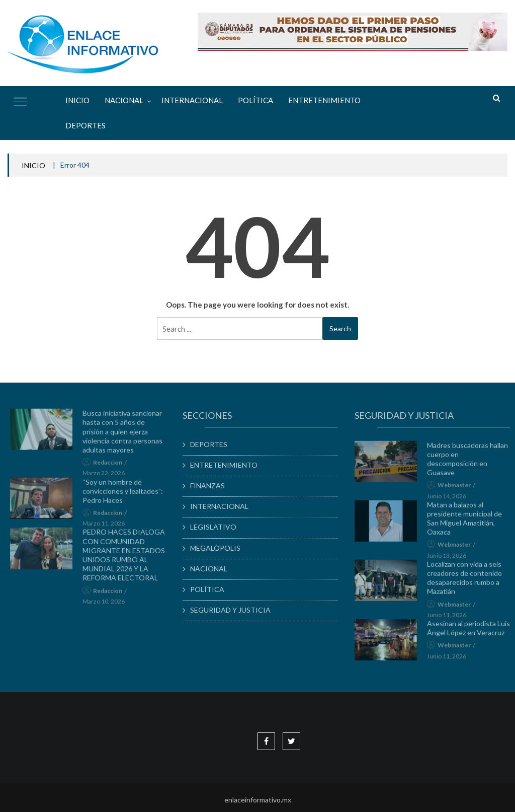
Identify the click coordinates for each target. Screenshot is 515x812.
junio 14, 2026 (450, 499)
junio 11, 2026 (450, 617)
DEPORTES (85, 125)
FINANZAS (211, 486)
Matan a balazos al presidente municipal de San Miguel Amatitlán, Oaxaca (468, 521)
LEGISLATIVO (217, 527)
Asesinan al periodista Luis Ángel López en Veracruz (472, 631)
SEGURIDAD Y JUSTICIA (234, 610)
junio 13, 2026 (450, 558)
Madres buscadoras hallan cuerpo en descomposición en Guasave (471, 462)
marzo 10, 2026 (107, 604)
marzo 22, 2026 (107, 476)
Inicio (77, 100)
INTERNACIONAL (192, 100)
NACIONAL (124, 100)
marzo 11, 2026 (107, 526)
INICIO (33, 165)
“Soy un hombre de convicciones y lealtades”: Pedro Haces (126, 494)
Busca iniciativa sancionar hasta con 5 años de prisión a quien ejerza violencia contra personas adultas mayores (125, 434)
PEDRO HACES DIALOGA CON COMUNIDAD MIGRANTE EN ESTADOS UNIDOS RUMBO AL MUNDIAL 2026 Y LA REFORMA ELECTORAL (127, 558)
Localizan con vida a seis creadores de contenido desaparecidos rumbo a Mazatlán (468, 581)
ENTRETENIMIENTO (324, 100)
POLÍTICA (255, 100)
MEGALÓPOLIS (219, 548)
